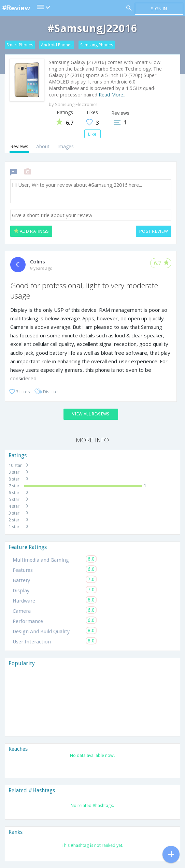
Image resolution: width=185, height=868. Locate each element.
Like (92, 134)
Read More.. (112, 95)
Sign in (159, 9)
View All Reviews (91, 414)
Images (66, 146)
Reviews (19, 146)
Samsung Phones (97, 45)
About (43, 146)
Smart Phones (20, 45)
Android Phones (57, 45)
